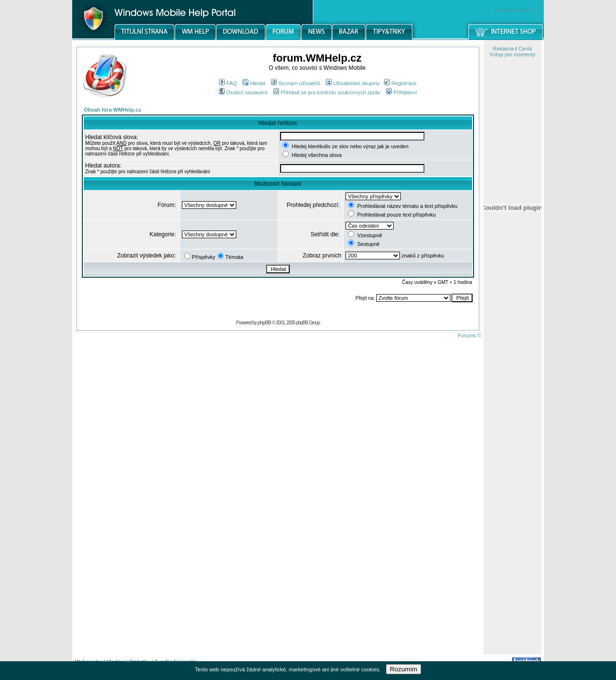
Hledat (254, 83)
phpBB (264, 322)
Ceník (525, 49)
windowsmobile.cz (516, 10)
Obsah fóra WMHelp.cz (112, 110)
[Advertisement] (513, 502)
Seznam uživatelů (295, 83)
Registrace (400, 83)
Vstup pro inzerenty (513, 54)
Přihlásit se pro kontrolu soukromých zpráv (327, 92)
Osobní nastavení (243, 92)
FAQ (228, 83)
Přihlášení (401, 92)
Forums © (470, 335)
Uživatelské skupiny (353, 83)
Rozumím (404, 669)
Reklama (503, 49)
